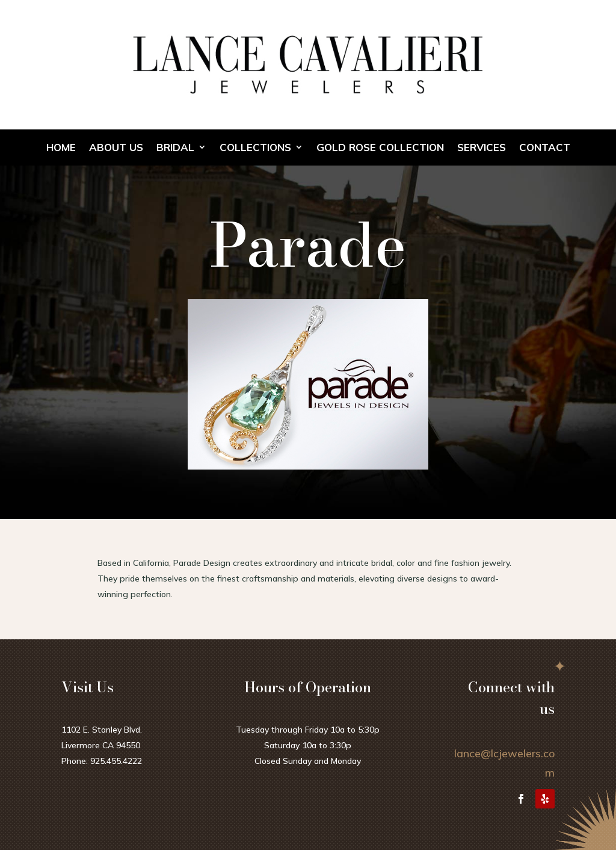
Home (61, 147)
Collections (255, 147)
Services (482, 147)
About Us (116, 147)
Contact (545, 147)
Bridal (175, 147)
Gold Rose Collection (380, 147)
